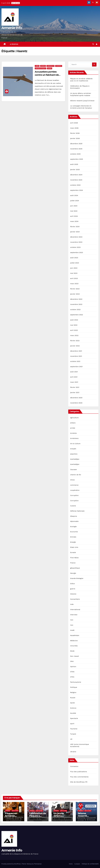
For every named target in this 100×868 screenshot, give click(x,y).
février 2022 (75, 341)
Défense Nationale (41, 68)
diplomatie (74, 521)
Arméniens (74, 438)
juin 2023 (74, 268)
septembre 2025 (77, 159)
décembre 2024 (76, 175)
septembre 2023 (77, 252)
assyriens (74, 454)
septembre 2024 (77, 190)
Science (73, 708)
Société (73, 713)
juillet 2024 (75, 201)
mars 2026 (74, 128)
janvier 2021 (75, 392)
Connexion (74, 766)
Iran (72, 620)
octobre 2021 (75, 361)
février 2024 (75, 227)
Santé (72, 703)
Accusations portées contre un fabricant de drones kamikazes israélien (49, 75)
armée (37, 66)
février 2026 (75, 133)
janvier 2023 (75, 294)
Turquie (73, 734)
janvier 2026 (75, 138)
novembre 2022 (76, 304)
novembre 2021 (76, 356)
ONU (72, 661)
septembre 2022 (77, 315)
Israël (72, 630)
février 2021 (75, 387)
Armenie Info (12, 28)
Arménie (43, 66)
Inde (72, 604)
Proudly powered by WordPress (11, 864)
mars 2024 (74, 221)
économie (74, 532)
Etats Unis (74, 547)
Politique (74, 687)
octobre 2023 (75, 247)
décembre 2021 (76, 351)
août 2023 (74, 258)
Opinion (73, 667)
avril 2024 (74, 216)
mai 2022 (74, 325)
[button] (93, 44)
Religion (73, 692)
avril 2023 (74, 278)
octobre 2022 (75, 310)
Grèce (72, 584)
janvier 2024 (75, 232)
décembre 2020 (76, 398)
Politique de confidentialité (90, 864)
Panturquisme (76, 682)
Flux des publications (79, 772)
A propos (14, 44)
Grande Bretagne (77, 578)
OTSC (72, 677)
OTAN (72, 672)
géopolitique (75, 568)
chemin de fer (76, 475)
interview (74, 615)
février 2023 (75, 289)
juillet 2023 (75, 263)
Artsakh (73, 449)
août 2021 (74, 372)
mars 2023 (74, 284)
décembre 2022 (76, 299)
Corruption (74, 495)
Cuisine (73, 506)
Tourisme (74, 729)
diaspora (74, 516)
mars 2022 (74, 335)
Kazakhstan (75, 635)
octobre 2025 (75, 154)
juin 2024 (74, 206)
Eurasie (73, 552)
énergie (73, 542)
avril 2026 (74, 123)
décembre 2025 (76, 144)
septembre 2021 (76, 367)
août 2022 (74, 320)
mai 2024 (74, 211)
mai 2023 (74, 273)
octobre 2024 (75, 185)
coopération (75, 490)
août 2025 (74, 164)
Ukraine (73, 752)
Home (71, 864)
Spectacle (74, 718)
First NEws (74, 558)
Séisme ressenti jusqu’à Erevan (82, 101)
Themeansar (38, 864)
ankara (73, 423)
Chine (72, 480)
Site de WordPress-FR (79, 782)
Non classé (75, 656)
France (73, 563)
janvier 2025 (75, 170)
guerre (50, 68)
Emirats (73, 537)
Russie (73, 698)
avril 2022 (74, 330)
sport (72, 724)
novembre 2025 (76, 149)
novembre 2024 (76, 180)
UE (71, 739)
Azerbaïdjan (50, 66)
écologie (73, 527)
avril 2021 (74, 377)
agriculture (74, 418)
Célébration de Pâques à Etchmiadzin (38, 816)
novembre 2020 (76, 403)
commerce (59, 66)
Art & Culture (75, 444)
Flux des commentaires (79, 777)
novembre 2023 (76, 242)
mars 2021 (74, 382)
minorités (74, 646)
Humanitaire (75, 599)
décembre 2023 (76, 237)
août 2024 (74, 195)
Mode (72, 651)
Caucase (73, 469)
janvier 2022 (75, 346)
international (75, 609)
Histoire (73, 594)
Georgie (73, 573)
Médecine (74, 641)
